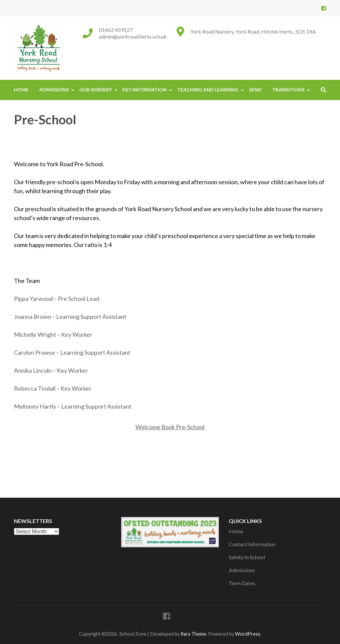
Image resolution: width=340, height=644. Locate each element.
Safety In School (247, 557)
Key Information (145, 90)
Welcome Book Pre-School (170, 427)
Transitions (288, 90)
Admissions (54, 90)
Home (21, 90)
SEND (255, 90)
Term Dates (242, 583)
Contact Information (252, 544)
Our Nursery (96, 90)
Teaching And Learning (208, 90)
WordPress (248, 634)
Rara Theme (193, 634)
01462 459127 (116, 30)
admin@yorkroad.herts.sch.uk (133, 36)
